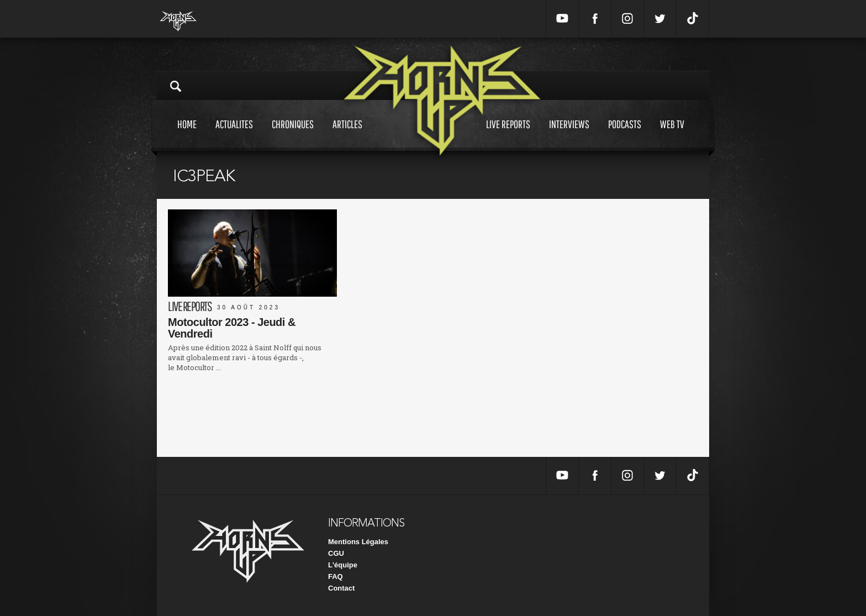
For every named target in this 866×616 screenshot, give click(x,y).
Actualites (234, 135)
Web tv (672, 135)
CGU (336, 553)
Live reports (508, 135)
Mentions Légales (358, 542)
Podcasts (625, 135)
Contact (341, 588)
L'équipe (343, 565)
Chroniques (293, 135)
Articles (347, 135)
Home (187, 135)
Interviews (569, 135)
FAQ (336, 576)
